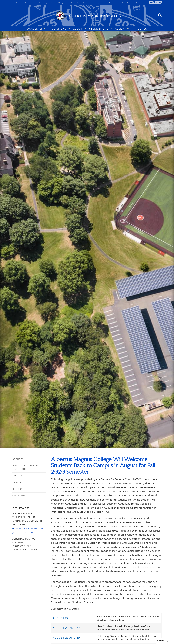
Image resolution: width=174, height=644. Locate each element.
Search (160, 15)
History (17, 489)
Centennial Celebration (136, 3)
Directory (43, 3)
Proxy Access (100, 3)
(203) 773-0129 (24, 533)
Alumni (120, 29)
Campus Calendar (66, 3)
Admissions (58, 29)
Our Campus (20, 496)
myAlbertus (155, 2)
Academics (35, 29)
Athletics (140, 29)
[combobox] (163, 641)
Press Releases (84, 3)
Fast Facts (19, 482)
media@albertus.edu (29, 528)
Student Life (99, 29)
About (78, 29)
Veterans (18, 3)
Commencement (116, 3)
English (161, 641)
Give (53, 3)
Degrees (18, 459)
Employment (30, 3)
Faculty (18, 476)
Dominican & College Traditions (26, 467)
